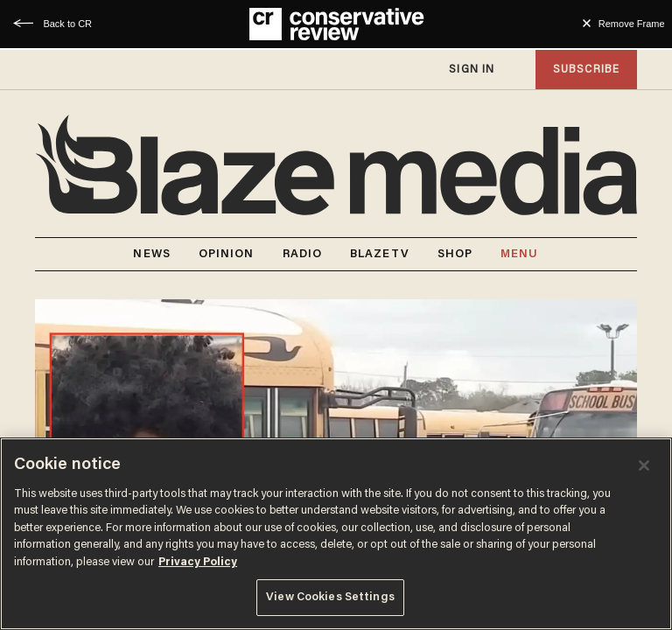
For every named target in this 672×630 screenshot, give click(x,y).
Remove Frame (632, 24)
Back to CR (67, 24)
